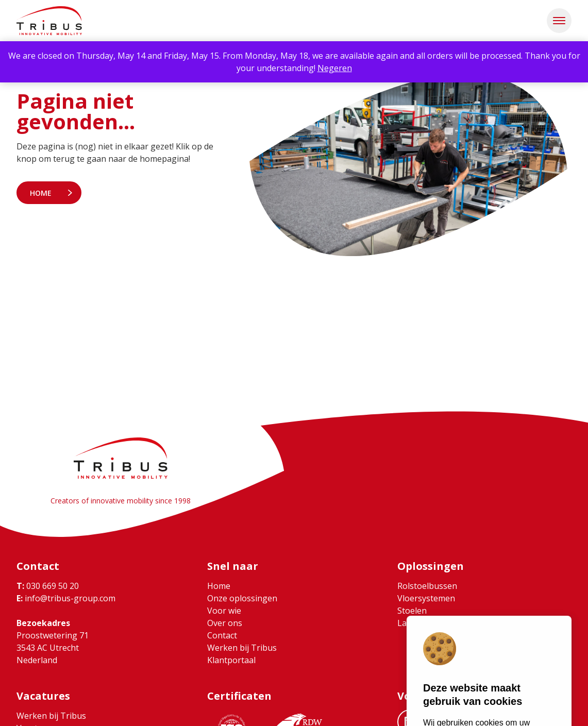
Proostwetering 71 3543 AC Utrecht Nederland (53, 648)
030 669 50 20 (48, 586)
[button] (559, 21)
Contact (222, 635)
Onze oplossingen (242, 598)
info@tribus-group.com (66, 598)
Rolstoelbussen (427, 586)
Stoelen (412, 611)
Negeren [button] (335, 68)
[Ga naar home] (49, 21)
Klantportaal (231, 660)
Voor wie (224, 611)
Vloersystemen (426, 598)
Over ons (225, 623)
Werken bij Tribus (242, 648)
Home (41, 193)
